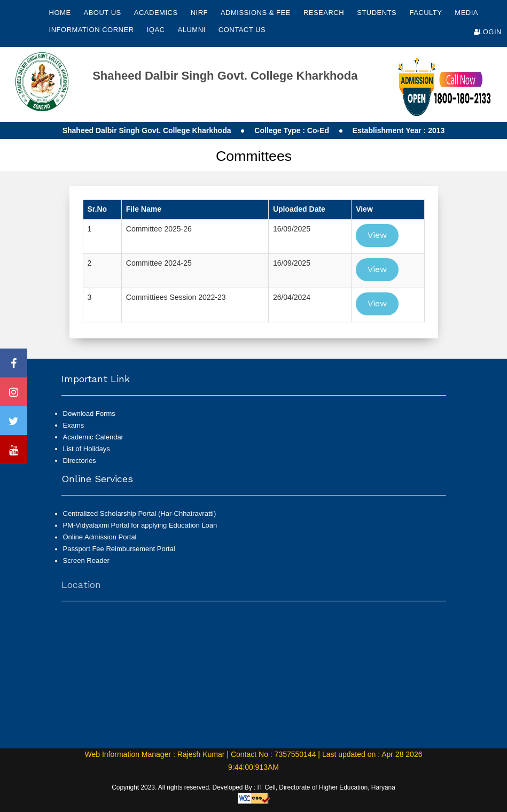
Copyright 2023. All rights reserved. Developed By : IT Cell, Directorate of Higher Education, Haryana (253, 787)
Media (466, 13)
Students (378, 13)
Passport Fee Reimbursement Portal (119, 554)
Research (325, 13)
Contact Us (242, 30)
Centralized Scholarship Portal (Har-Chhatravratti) (140, 518)
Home (60, 13)
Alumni (193, 30)
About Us (103, 13)
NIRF (199, 13)
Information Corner (93, 30)
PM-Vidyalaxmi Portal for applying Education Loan (140, 530)
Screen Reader (86, 566)
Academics (157, 13)
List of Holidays (87, 449)
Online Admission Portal (100, 542)
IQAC (157, 30)
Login (488, 32)
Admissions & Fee (257, 13)
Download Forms (89, 413)
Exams (74, 425)
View (377, 235)
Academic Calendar (93, 437)
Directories (80, 461)
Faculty (427, 13)
